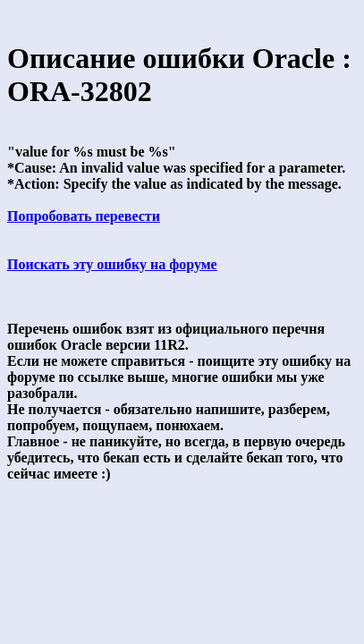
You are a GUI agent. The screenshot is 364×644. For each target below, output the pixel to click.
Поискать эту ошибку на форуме (112, 264)
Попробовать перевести (84, 216)
